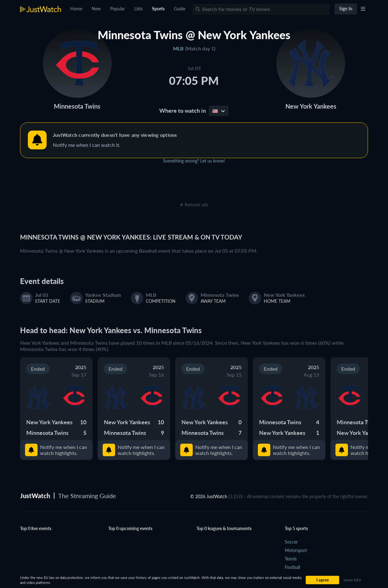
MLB (178, 48)
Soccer (291, 542)
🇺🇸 (219, 111)
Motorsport (296, 550)
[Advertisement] (194, 186)
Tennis (291, 559)
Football (292, 567)
